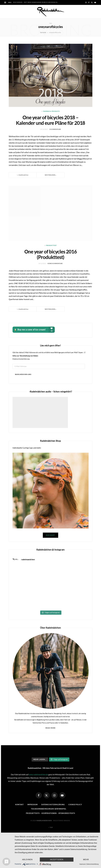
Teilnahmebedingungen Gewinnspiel (49, 809)
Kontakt (19, 805)
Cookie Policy (75, 805)
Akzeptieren (57, 860)
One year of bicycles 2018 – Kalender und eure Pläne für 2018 (51, 120)
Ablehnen (27, 860)
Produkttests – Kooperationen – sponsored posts (50, 813)
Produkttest (51, 245)
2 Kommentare (55, 129)
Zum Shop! (50, 535)
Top (50, 827)
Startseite (43, 32)
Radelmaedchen (44, 821)
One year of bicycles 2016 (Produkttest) (51, 254)
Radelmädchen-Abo (23, 374)
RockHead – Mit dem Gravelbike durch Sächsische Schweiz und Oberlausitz (37, 2)
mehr (86, 860)
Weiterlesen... (51, 175)
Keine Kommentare (55, 263)
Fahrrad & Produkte (51, 111)
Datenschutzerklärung (21, 359)
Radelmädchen (24, 175)
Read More (50, 728)
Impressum (33, 805)
